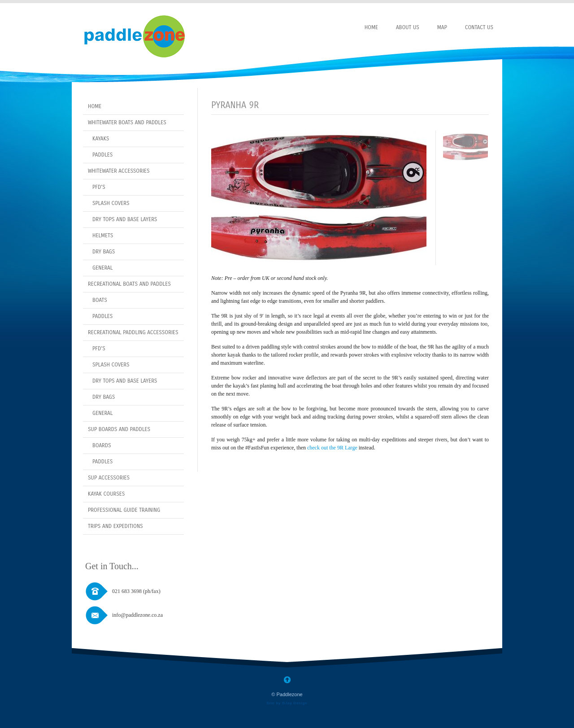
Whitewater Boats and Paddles (127, 122)
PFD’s (99, 187)
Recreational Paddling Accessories (133, 332)
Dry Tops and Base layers (125, 219)
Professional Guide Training (124, 510)
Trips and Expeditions (115, 526)
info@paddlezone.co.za (137, 615)
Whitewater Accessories (119, 171)
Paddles (102, 155)
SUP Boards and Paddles (119, 429)
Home (371, 27)
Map (442, 27)
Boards (102, 445)
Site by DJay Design (287, 703)
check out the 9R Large (332, 448)
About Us (408, 27)
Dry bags (104, 397)
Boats (100, 300)
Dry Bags (104, 252)
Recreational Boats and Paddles (129, 284)
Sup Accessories (109, 478)
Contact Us (479, 27)
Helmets (103, 235)
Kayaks (101, 139)
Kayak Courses (106, 494)
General (102, 268)
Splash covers (111, 203)
